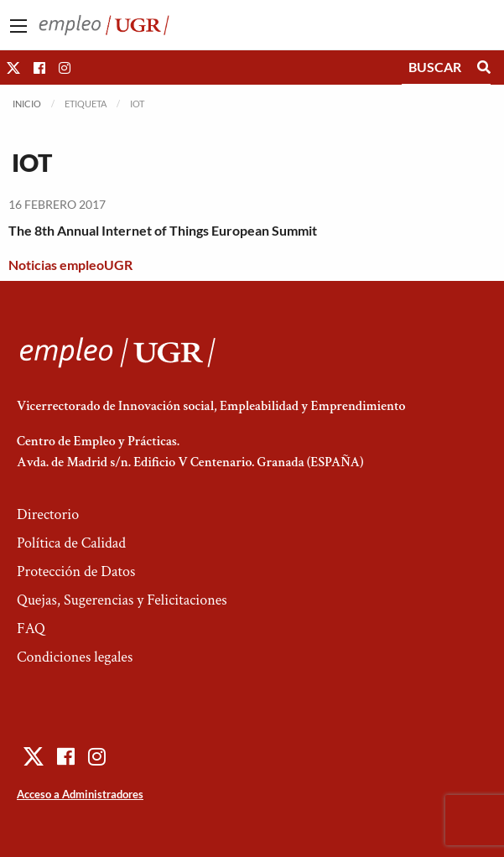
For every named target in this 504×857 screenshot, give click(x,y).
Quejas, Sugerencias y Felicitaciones (122, 600)
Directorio (48, 514)
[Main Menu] (18, 26)
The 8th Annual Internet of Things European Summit (163, 230)
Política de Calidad (71, 543)
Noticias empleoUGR (70, 265)
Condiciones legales (75, 657)
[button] (13, 68)
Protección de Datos (76, 571)
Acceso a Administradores (80, 794)
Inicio (27, 104)
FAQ (31, 628)
